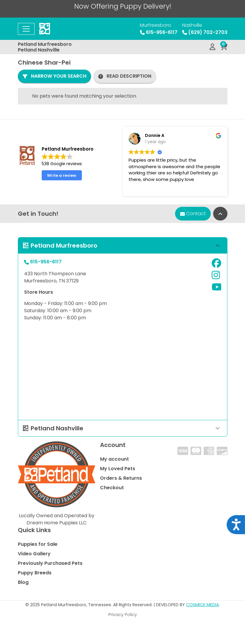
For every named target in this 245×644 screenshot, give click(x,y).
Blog (23, 582)
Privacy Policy (123, 615)
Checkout (112, 488)
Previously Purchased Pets (50, 563)
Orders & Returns (121, 478)
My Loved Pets (118, 469)
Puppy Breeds (35, 573)
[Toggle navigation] (26, 29)
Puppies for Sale (38, 544)
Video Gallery (34, 554)
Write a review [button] (62, 175)
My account (114, 459)
